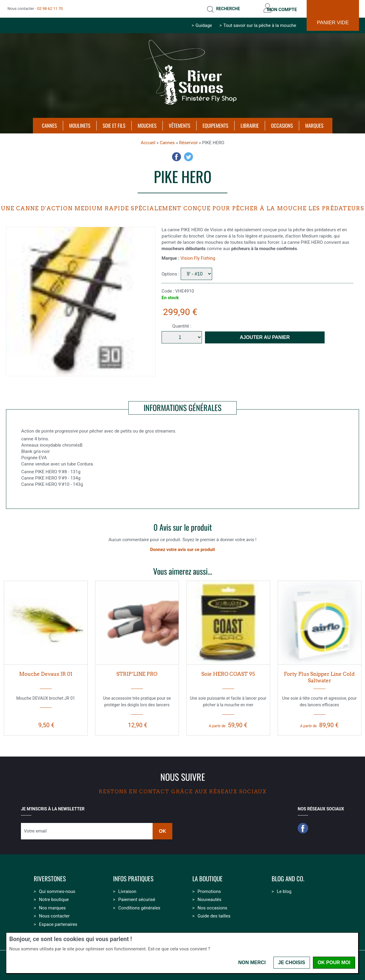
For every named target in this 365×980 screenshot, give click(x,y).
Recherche (224, 8)
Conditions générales (139, 906)
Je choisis (292, 962)
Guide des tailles (214, 914)
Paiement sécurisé (137, 898)
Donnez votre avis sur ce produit (183, 548)
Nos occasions (212, 906)
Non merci (252, 962)
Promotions (209, 890)
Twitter (188, 155)
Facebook (177, 155)
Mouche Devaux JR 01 (46, 672)
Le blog (284, 890)
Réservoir (189, 141)
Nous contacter (54, 914)
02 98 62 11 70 (50, 8)
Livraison (127, 890)
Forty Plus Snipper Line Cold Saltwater (319, 676)
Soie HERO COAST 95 (228, 672)
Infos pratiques (133, 877)
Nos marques (52, 906)
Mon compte (280, 8)
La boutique (207, 877)
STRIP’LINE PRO (137, 672)
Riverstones (50, 877)
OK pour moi (334, 962)
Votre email (35, 829)
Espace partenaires (58, 923)
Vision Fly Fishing (198, 256)
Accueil (148, 141)
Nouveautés (209, 898)
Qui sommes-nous (57, 890)
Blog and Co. (288, 877)
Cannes (167, 141)
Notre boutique (54, 898)
